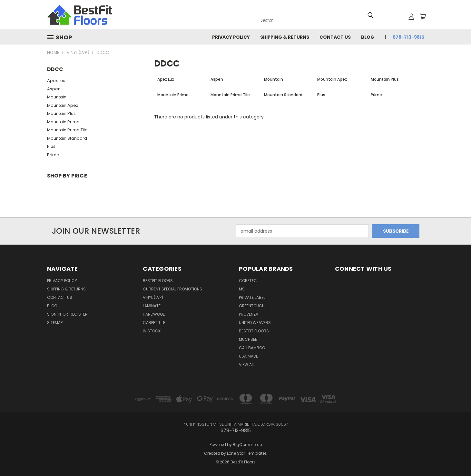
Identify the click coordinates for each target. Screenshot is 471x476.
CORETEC (248, 281)
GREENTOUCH (252, 306)
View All (247, 365)
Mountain (57, 97)
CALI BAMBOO (252, 348)
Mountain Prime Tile (67, 130)
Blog (368, 37)
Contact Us (335, 37)
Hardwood (154, 314)
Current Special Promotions (172, 289)
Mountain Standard (67, 138)
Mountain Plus (61, 113)
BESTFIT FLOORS (158, 281)
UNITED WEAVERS (255, 323)
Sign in (54, 314)
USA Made (248, 356)
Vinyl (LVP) (153, 297)
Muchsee (248, 339)
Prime (53, 155)
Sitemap (55, 323)
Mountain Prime (63, 122)
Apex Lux (56, 81)
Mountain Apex (63, 105)
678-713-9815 (408, 37)
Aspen (54, 89)
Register (79, 314)
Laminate (152, 306)
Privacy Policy (231, 37)
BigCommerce (247, 445)
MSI (242, 289)
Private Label (252, 297)
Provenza (249, 314)
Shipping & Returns (285, 37)
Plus (51, 146)
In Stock (152, 331)
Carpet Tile (154, 323)
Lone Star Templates (247, 453)
